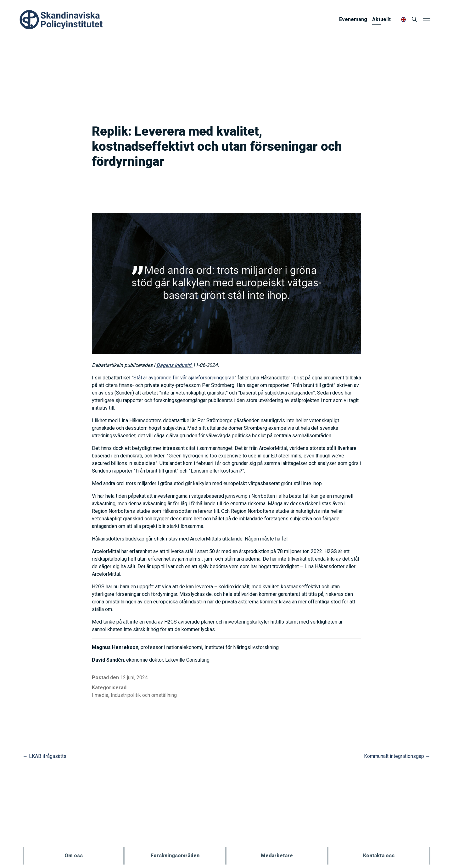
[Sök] (414, 20)
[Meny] (427, 20)
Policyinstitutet (61, 20)
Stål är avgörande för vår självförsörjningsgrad (184, 378)
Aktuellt (381, 19)
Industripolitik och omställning (144, 695)
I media (100, 695)
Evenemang (353, 19)
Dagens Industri (174, 365)
